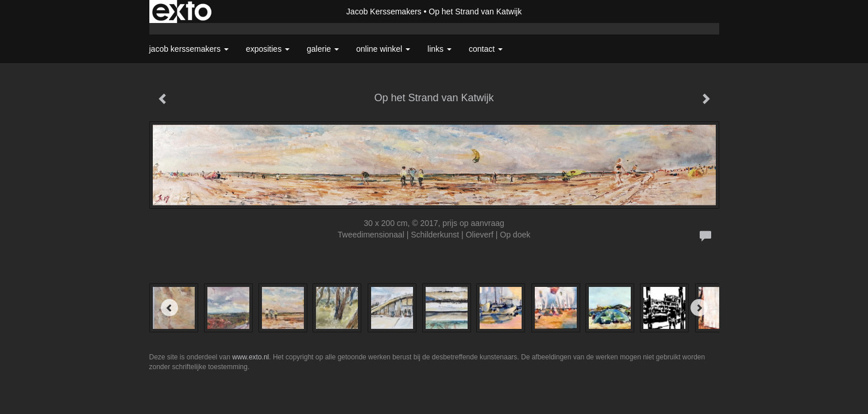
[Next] (699, 308)
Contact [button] (486, 49)
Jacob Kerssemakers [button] (189, 49)
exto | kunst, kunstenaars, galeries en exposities (182, 11)
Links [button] (439, 49)
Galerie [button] (323, 49)
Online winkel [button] (383, 49)
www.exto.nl (250, 357)
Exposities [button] (268, 49)
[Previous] (169, 308)
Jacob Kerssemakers (384, 11)
